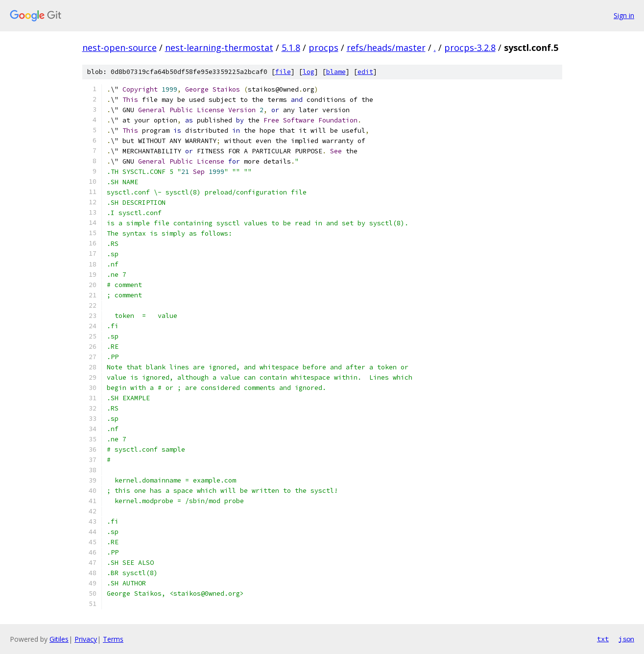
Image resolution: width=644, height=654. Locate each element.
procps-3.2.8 (470, 48)
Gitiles (59, 639)
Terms (113, 639)
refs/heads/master (386, 48)
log (309, 72)
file (283, 72)
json (626, 639)
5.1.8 (291, 48)
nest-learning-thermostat (219, 48)
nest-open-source (119, 48)
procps (323, 48)
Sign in (624, 15)
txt (603, 639)
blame (336, 72)
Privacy (86, 639)
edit (365, 72)
